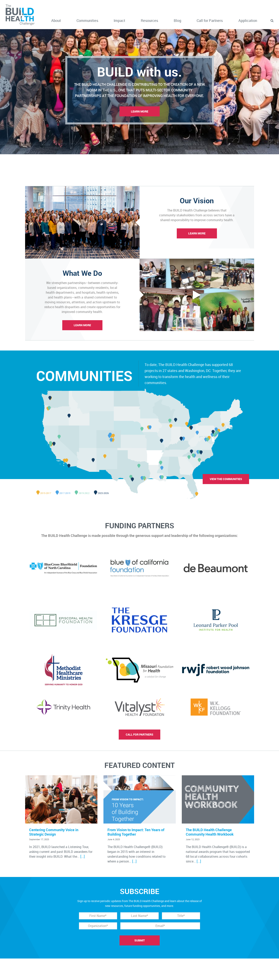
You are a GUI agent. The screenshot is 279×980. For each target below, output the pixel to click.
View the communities (226, 479)
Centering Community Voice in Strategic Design (54, 832)
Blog (177, 20)
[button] (272, 21)
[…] (83, 856)
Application (248, 20)
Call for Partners (210, 20)
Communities (87, 20)
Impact (119, 20)
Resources (149, 20)
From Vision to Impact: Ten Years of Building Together (136, 832)
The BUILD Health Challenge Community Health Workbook (210, 832)
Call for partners (139, 734)
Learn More (140, 111)
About (56, 20)
